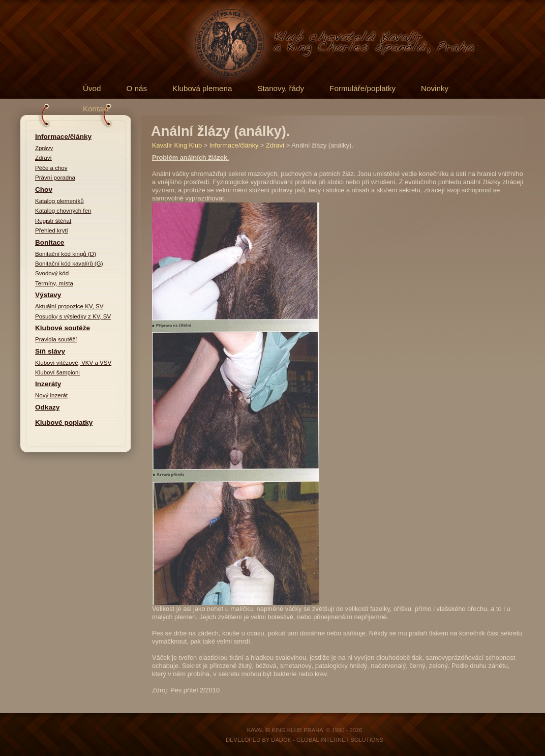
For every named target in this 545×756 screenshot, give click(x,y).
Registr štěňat (53, 221)
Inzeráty (48, 384)
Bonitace (50, 242)
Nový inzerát (51, 395)
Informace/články (63, 137)
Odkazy (47, 407)
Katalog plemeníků (59, 201)
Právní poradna (55, 178)
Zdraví (43, 158)
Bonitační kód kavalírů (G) (69, 264)
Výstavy (48, 295)
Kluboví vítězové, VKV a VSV (73, 363)
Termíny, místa (54, 283)
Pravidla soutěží (56, 339)
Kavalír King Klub (177, 145)
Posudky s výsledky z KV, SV (73, 316)
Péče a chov (51, 168)
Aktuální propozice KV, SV (69, 306)
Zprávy (44, 148)
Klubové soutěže (63, 328)
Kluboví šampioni (57, 372)
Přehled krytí (52, 230)
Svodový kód (52, 273)
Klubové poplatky (64, 423)
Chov (44, 190)
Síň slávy (50, 351)
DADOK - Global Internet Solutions (327, 740)
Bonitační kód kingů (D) (66, 254)
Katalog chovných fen (63, 211)
